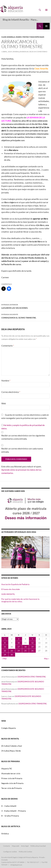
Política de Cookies (25, 852)
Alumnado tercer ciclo (11, 773)
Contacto (7, 846)
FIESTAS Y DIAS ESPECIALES (33, 37)
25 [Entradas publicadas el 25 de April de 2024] (25, 651)
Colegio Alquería (8, 728)
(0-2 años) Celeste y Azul (12, 746)
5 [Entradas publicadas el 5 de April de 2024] (32, 639)
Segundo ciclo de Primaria (12, 783)
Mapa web (16, 846)
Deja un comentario (38, 52)
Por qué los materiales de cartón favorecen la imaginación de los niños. (20, 600)
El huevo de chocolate (11, 589)
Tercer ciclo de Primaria (11, 788)
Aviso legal (25, 846)
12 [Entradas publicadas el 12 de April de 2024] (32, 643)
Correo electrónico (11, 392)
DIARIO (19, 37)
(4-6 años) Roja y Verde (11, 751)
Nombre (6, 380)
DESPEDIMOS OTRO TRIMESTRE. (32, 677)
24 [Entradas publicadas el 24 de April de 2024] (19, 651)
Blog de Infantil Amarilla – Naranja (21, 20)
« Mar (4, 659)
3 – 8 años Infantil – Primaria (14, 811)
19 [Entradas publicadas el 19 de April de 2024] (32, 647)
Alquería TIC (7, 769)
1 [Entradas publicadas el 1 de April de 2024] (5, 639)
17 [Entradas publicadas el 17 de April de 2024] (19, 647)
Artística (5, 834)
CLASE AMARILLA (8, 37)
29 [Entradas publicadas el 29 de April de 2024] (5, 655)
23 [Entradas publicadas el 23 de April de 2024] (12, 651)
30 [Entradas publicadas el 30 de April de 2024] (12, 655)
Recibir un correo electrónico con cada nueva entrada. (22, 450)
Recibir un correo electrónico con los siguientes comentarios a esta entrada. (23, 437)
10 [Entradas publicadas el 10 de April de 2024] (19, 643)
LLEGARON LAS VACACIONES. (26, 306)
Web (4, 403)
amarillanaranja (21, 52)
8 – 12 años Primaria (10, 816)
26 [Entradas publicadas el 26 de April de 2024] (32, 651)
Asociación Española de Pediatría (15, 584)
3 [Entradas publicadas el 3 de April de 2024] (19, 639)
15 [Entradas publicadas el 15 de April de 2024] (5, 647)
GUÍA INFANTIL (8, 594)
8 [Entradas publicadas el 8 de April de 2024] (5, 643)
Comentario (8, 346)
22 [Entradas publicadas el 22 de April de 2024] (5, 651)
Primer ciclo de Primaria (12, 778)
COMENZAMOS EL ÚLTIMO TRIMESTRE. (26, 316)
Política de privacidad (38, 846)
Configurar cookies (10, 852)
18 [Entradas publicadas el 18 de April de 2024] (25, 647)
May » (47, 659)
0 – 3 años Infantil (9, 806)
